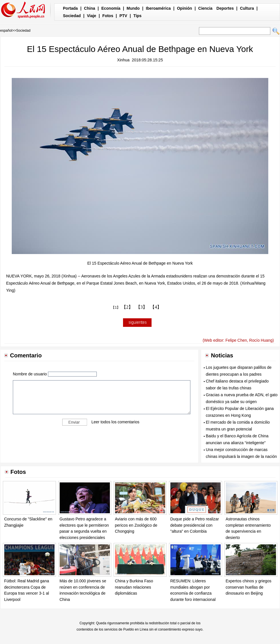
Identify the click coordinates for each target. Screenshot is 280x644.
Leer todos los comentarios (115, 422)
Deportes (225, 8)
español (6, 31)
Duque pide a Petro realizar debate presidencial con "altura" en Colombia (195, 525)
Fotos (108, 16)
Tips (137, 16)
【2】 (127, 307)
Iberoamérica (158, 8)
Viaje (91, 16)
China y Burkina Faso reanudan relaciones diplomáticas (134, 587)
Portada (70, 8)
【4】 (156, 307)
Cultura (247, 8)
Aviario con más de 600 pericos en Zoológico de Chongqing (136, 525)
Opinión (185, 8)
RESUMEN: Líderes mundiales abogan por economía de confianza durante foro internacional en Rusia (193, 593)
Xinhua (123, 60)
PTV (123, 16)
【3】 (142, 307)
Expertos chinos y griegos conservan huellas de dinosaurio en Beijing (249, 587)
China (89, 8)
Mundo (133, 8)
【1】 (116, 307)
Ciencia (206, 8)
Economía (111, 8)
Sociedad (72, 16)
